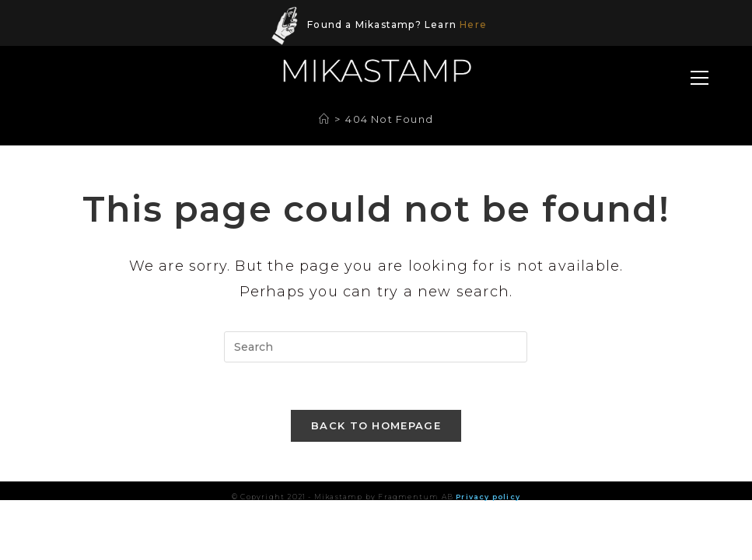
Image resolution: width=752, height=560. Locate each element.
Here (473, 24)
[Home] (324, 119)
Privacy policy (488, 497)
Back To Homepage (376, 425)
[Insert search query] (376, 347)
